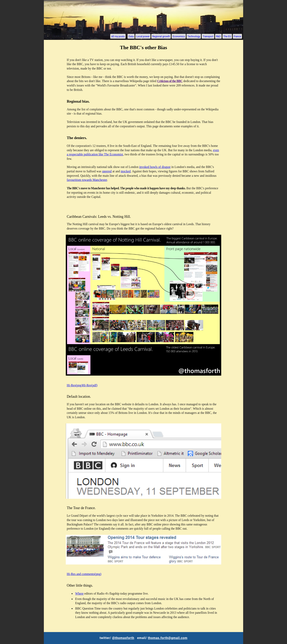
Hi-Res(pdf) (90, 385)
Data (131, 36)
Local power (143, 36)
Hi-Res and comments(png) (84, 574)
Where (79, 593)
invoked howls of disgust (155, 167)
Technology (194, 36)
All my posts (118, 36)
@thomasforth (123, 638)
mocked (126, 171)
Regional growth (161, 36)
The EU (227, 36)
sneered (107, 171)
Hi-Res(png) (75, 385)
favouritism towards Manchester (87, 180)
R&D (218, 36)
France (237, 36)
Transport (208, 36)
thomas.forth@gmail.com (168, 638)
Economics (179, 36)
